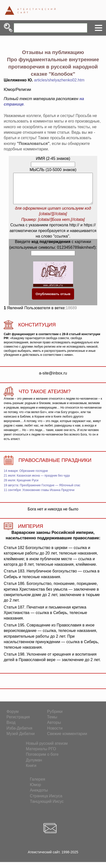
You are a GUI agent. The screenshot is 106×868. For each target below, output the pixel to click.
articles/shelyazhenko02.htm (59, 80)
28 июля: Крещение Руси (21, 486)
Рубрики (55, 717)
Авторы (54, 728)
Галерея (38, 785)
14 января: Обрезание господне (26, 477)
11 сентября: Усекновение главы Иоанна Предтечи (39, 496)
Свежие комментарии (67, 740)
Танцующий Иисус (47, 807)
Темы (52, 723)
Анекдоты (39, 796)
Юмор (36, 791)
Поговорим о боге (42, 760)
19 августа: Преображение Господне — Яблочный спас (42, 491)
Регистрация (18, 723)
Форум (13, 717)
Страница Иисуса (46, 802)
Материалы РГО (41, 755)
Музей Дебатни (21, 740)
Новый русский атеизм (47, 749)
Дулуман (34, 766)
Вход (11, 728)
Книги (31, 772)
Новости (55, 734)
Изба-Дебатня (19, 734)
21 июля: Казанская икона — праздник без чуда (37, 482)
